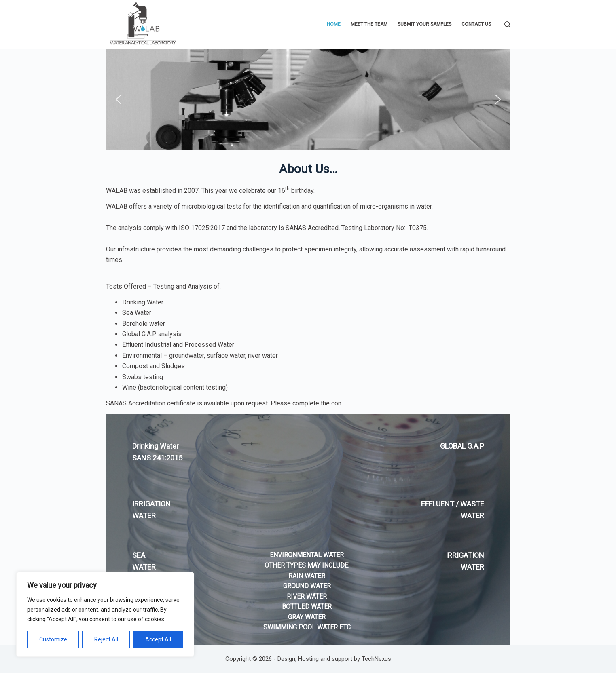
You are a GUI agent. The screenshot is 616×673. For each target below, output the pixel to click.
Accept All (158, 639)
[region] (105, 614)
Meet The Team (369, 24)
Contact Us (476, 24)
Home (334, 24)
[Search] (507, 24)
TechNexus (376, 659)
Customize (53, 639)
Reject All (106, 639)
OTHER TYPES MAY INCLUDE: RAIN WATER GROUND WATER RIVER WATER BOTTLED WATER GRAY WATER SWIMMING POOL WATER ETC (307, 596)
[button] (119, 99)
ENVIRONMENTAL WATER (307, 555)
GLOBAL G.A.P (462, 446)
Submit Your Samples (424, 24)
